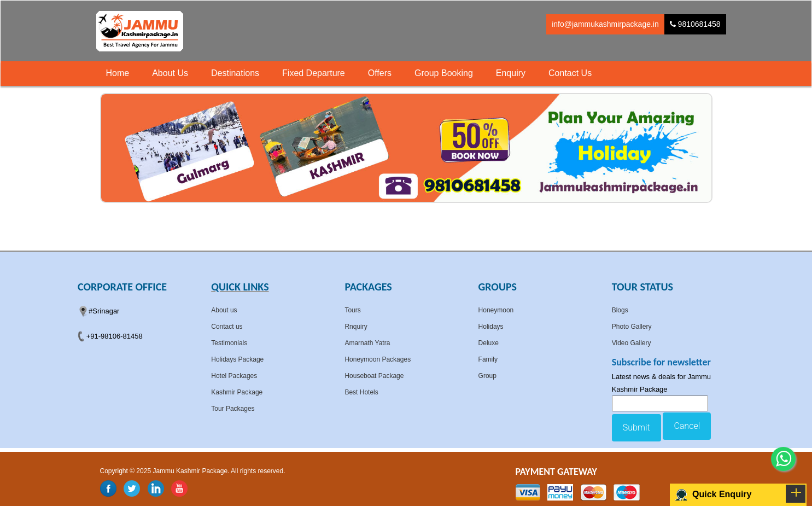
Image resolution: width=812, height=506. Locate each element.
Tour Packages (233, 409)
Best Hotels (361, 392)
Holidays (491, 327)
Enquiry (511, 73)
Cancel (687, 426)
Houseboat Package (374, 376)
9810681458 (695, 24)
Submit (636, 428)
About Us (170, 73)
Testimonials (229, 343)
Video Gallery (632, 343)
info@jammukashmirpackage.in (605, 24)
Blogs (620, 310)
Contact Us (570, 73)
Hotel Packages (234, 376)
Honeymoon (496, 310)
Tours (352, 310)
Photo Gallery (632, 327)
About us (224, 310)
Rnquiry (356, 327)
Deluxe (489, 343)
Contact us (227, 327)
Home (118, 73)
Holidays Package (237, 359)
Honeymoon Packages (378, 359)
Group (487, 376)
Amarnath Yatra (367, 343)
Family (488, 359)
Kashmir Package (237, 392)
